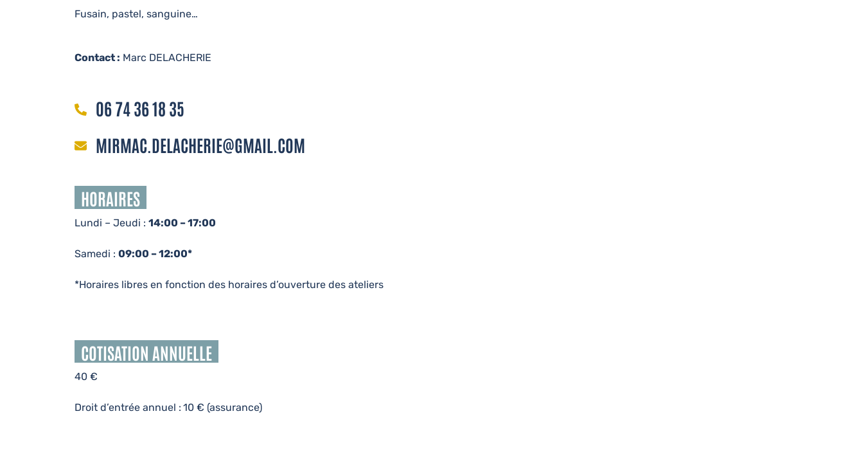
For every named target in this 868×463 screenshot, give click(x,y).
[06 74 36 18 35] (81, 111)
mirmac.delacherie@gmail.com (200, 145)
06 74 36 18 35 (140, 108)
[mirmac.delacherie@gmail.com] (81, 147)
